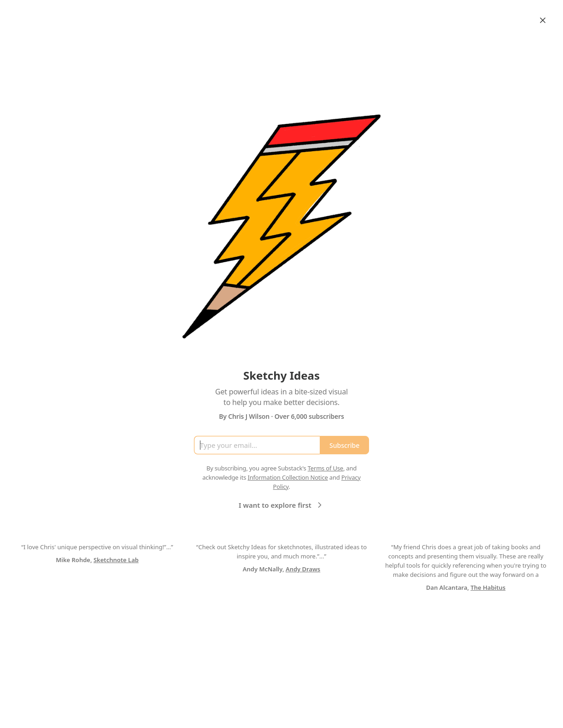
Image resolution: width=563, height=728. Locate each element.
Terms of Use (325, 468)
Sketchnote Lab (116, 560)
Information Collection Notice (287, 477)
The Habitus (488, 587)
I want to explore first (281, 505)
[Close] (543, 20)
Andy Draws (303, 569)
